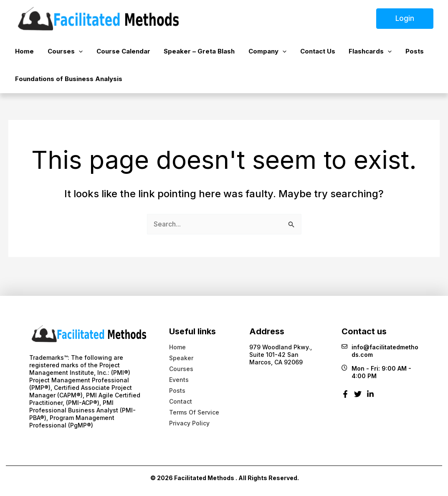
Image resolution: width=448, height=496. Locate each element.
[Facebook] (345, 397)
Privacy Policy (189, 423)
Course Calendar (108, 54)
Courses (56, 54)
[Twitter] (358, 397)
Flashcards (330, 54)
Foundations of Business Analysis (66, 86)
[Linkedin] (370, 397)
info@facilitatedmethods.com (380, 351)
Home (22, 54)
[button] (70, 54)
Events (179, 380)
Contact (181, 401)
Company (240, 54)
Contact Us (284, 54)
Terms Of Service (194, 412)
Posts (369, 54)
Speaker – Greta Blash (178, 54)
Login (405, 18)
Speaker (181, 358)
